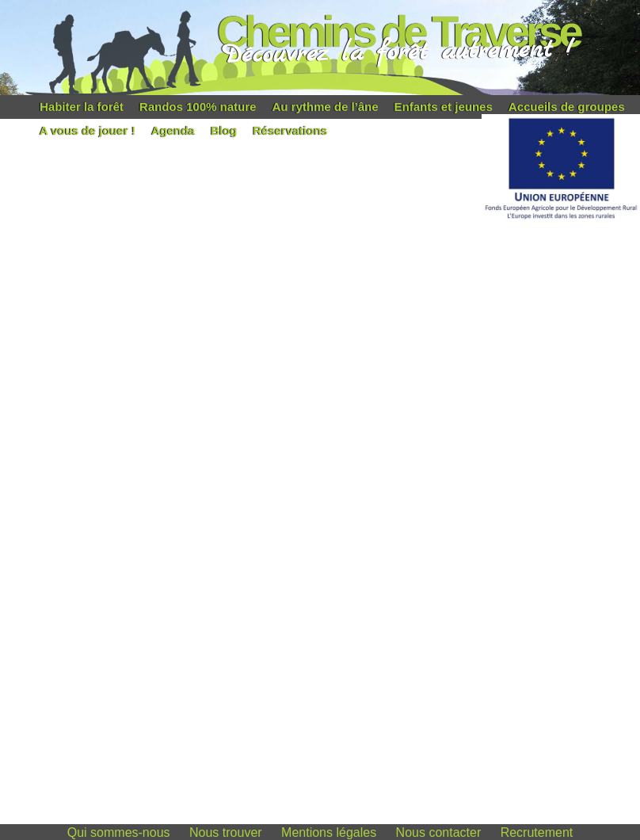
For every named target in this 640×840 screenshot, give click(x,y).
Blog (224, 130)
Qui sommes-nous (119, 832)
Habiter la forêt (82, 107)
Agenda (173, 130)
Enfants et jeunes (444, 107)
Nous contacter (439, 832)
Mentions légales (329, 832)
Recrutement (537, 832)
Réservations (290, 130)
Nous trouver (226, 832)
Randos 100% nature (198, 107)
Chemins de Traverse (398, 32)
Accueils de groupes (567, 107)
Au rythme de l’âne (325, 107)
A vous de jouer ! (88, 130)
